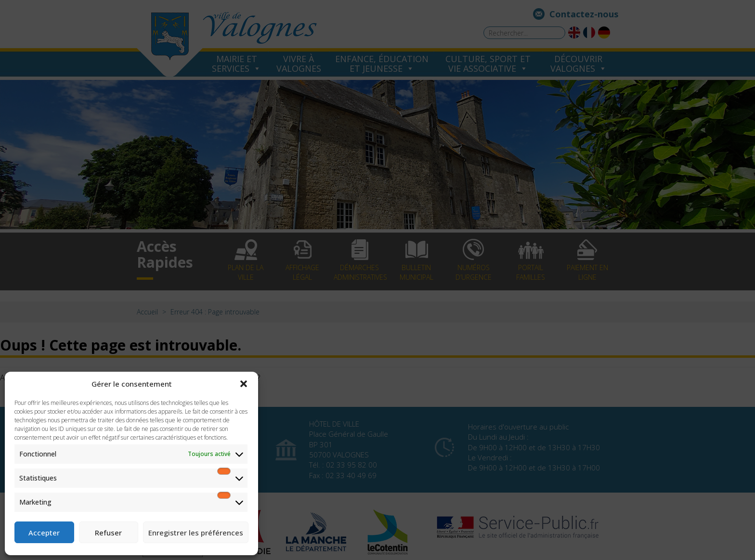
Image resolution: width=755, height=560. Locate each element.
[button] (244, 384)
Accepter (44, 533)
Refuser (108, 533)
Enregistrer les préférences (196, 533)
